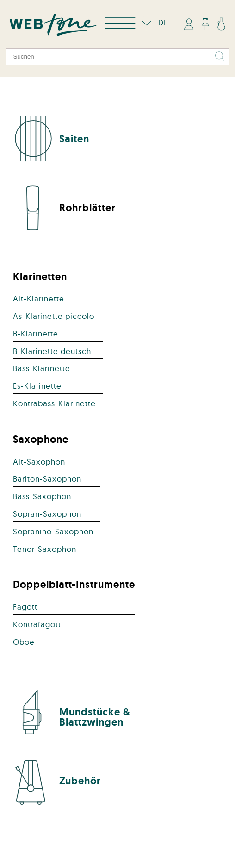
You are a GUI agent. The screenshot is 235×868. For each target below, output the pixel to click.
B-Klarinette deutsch (52, 351)
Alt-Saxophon (39, 462)
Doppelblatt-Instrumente (74, 584)
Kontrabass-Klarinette (54, 403)
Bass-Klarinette (42, 368)
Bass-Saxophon (42, 496)
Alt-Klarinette (39, 298)
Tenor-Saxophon (45, 549)
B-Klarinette (36, 333)
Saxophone (41, 439)
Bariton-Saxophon (47, 479)
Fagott (25, 607)
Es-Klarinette (37, 386)
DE (153, 22)
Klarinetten (40, 276)
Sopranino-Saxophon (53, 531)
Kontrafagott (37, 624)
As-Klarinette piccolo (54, 316)
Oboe (24, 642)
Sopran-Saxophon (47, 514)
